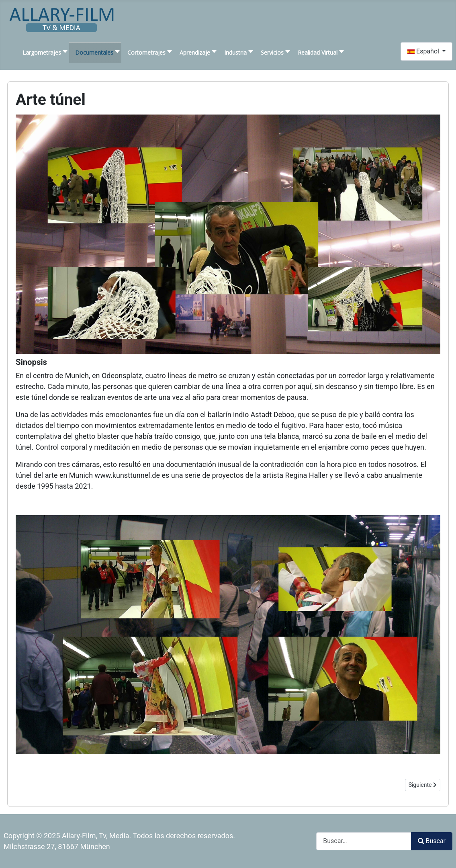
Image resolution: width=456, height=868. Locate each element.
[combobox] (364, 841)
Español (424, 51)
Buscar (432, 841)
